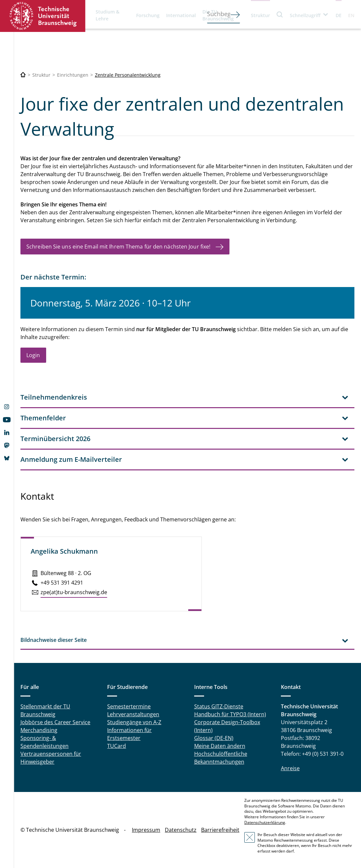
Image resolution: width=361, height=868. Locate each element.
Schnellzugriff (305, 15)
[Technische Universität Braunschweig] (23, 75)
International (181, 15)
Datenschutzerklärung (265, 822)
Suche (280, 14)
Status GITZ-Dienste (219, 706)
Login (33, 355)
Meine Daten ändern (220, 746)
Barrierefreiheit (220, 830)
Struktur (260, 15)
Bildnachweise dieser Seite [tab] (54, 640)
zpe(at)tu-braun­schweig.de (74, 592)
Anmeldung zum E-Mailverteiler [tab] (71, 459)
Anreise (290, 768)
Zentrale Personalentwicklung (128, 75)
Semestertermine (129, 706)
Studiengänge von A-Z (134, 722)
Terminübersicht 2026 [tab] (55, 439)
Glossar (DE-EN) (214, 738)
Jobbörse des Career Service (55, 722)
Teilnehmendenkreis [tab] (54, 397)
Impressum (146, 830)
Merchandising (39, 730)
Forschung (148, 15)
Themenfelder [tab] (43, 418)
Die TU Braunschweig (218, 15)
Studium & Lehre (107, 15)
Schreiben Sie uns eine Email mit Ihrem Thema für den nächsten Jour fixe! (118, 247)
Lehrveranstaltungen (133, 714)
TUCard (117, 746)
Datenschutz (181, 830)
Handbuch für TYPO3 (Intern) (230, 714)
